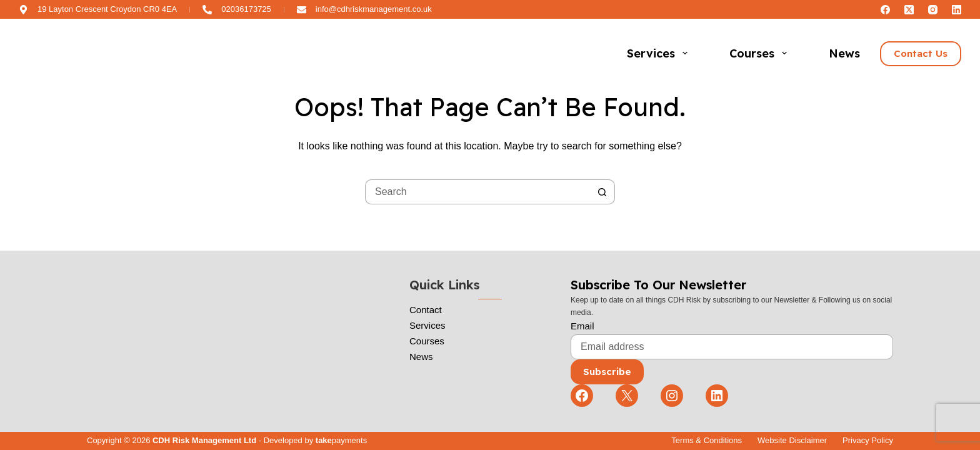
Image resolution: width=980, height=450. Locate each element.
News (844, 53)
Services (660, 53)
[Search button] (602, 192)
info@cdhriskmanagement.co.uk (374, 9)
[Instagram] (933, 10)
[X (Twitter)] (909, 10)
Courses (761, 53)
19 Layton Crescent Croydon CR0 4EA (107, 9)
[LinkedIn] (957, 10)
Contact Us (921, 53)
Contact (426, 310)
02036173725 (246, 9)
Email (582, 326)
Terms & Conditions (707, 440)
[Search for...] (477, 192)
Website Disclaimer (792, 440)
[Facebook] (885, 10)
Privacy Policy (868, 440)
